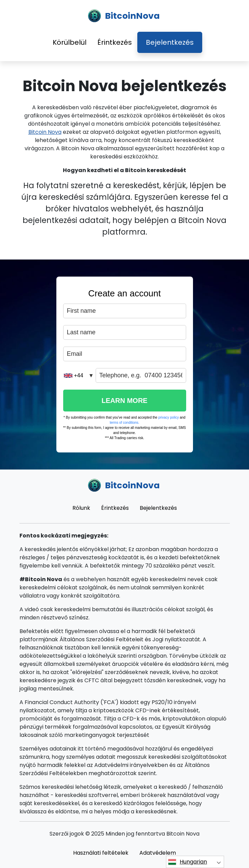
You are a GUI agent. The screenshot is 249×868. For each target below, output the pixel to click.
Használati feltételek (101, 853)
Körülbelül (70, 42)
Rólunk (81, 508)
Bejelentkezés (170, 42)
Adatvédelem (158, 853)
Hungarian (188, 862)
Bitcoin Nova (45, 132)
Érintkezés (115, 42)
